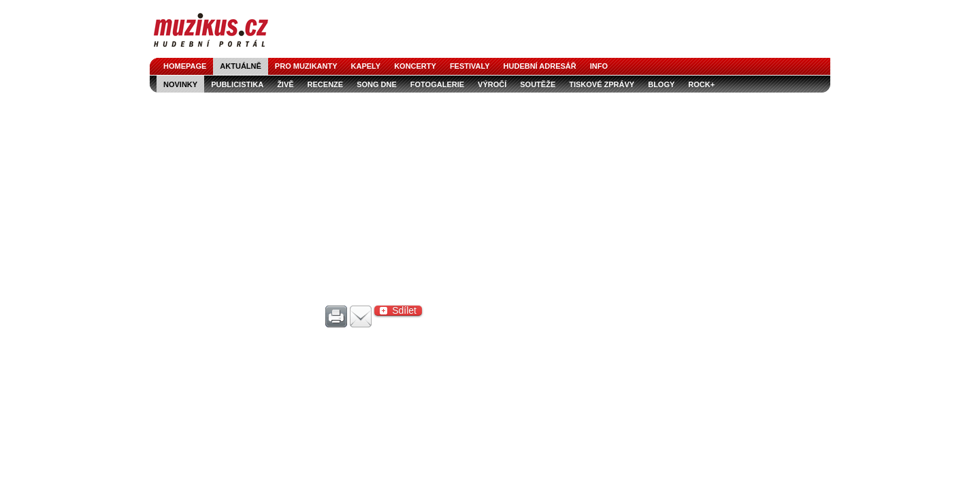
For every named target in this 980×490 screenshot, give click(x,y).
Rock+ (701, 84)
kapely (366, 66)
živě (285, 84)
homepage (185, 66)
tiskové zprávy (602, 84)
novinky (180, 84)
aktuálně (241, 66)
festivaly (470, 66)
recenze (326, 84)
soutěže (538, 84)
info (599, 66)
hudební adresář (540, 66)
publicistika (237, 84)
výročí (492, 84)
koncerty (415, 66)
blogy (661, 84)
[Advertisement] (490, 195)
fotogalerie (437, 84)
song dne (377, 84)
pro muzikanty (306, 66)
